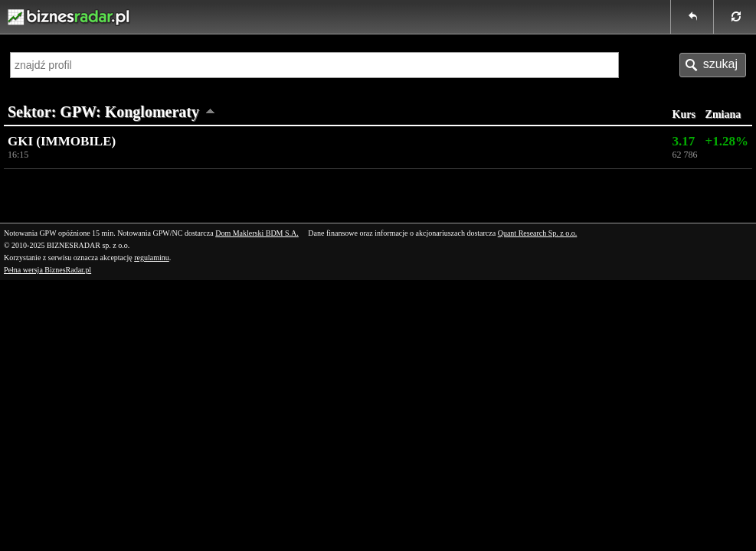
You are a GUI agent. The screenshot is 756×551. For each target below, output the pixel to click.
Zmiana (723, 114)
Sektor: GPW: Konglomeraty (103, 112)
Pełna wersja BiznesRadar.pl (47, 270)
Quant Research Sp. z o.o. (538, 233)
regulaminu (152, 258)
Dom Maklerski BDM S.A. (257, 233)
